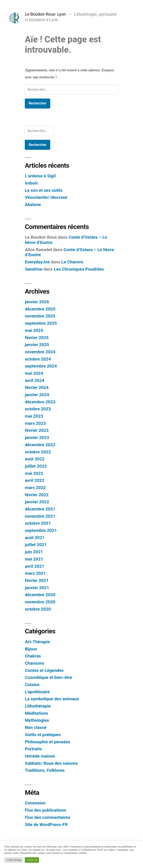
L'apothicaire (37, 692)
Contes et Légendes (44, 670)
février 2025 (37, 338)
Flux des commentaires (48, 817)
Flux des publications (45, 810)
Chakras (33, 656)
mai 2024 (34, 373)
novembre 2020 (40, 602)
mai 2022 (34, 473)
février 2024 (37, 387)
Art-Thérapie (37, 642)
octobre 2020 (38, 609)
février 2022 (37, 495)
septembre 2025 (41, 323)
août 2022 (35, 459)
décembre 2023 (40, 402)
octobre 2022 (38, 452)
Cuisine (32, 685)
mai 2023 (34, 416)
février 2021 (37, 580)
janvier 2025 (37, 345)
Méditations (36, 713)
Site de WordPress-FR (46, 825)
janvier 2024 (37, 395)
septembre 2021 (41, 530)
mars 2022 (35, 488)
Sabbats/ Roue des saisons (51, 763)
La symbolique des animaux (52, 699)
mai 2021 (34, 559)
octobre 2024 (38, 359)
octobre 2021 (38, 523)
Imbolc (31, 183)
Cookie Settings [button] (14, 860)
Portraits (33, 749)
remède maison (40, 756)
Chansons (34, 663)
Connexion (35, 803)
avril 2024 (35, 380)
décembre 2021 (40, 509)
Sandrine (33, 269)
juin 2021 (34, 552)
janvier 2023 (37, 438)
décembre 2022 (40, 445)
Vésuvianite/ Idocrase (46, 197)
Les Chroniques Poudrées (79, 269)
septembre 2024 (41, 366)
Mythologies (37, 720)
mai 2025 (34, 330)
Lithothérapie (38, 706)
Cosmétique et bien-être (48, 677)
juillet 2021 (36, 545)
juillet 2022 (36, 466)
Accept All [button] (32, 860)
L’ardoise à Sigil (40, 176)
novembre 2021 (40, 516)
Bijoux (31, 649)
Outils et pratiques (43, 735)
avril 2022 (35, 480)
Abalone (33, 204)
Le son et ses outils (44, 190)
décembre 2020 (40, 595)
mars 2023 (35, 423)
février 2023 (37, 430)
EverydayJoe (37, 262)
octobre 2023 (38, 409)
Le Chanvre (72, 262)
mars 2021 (35, 573)
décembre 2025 (40, 309)
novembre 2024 (40, 352)
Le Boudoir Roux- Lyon (45, 14)
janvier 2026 (37, 302)
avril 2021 (35, 566)
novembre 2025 (40, 316)
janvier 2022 (37, 502)
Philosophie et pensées (48, 742)
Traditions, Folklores (45, 770)
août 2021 (35, 538)
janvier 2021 (37, 588)
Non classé (36, 727)
